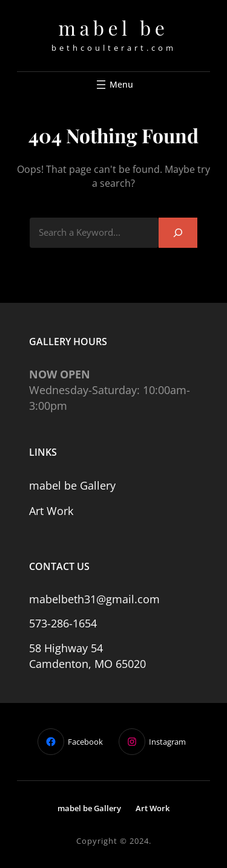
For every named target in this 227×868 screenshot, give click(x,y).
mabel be (114, 28)
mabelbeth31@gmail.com (94, 599)
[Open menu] (113, 85)
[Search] (178, 232)
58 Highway (60, 648)
